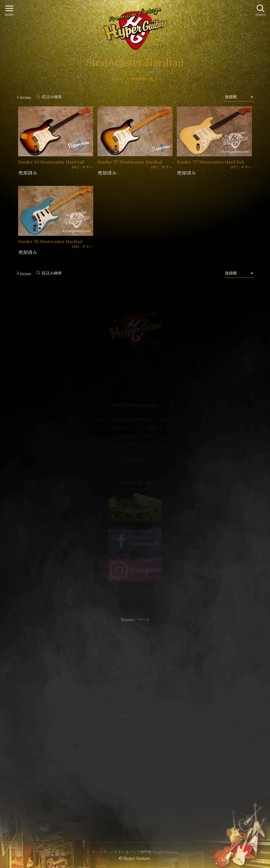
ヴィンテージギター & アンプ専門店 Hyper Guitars (135, 852)
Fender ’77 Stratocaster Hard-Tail (210, 162)
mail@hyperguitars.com (143, 445)
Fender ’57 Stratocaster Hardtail (130, 162)
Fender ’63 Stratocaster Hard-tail (51, 162)
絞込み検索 (52, 97)
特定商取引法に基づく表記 (135, 717)
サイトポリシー (135, 709)
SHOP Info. (135, 461)
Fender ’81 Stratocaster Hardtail (50, 241)
